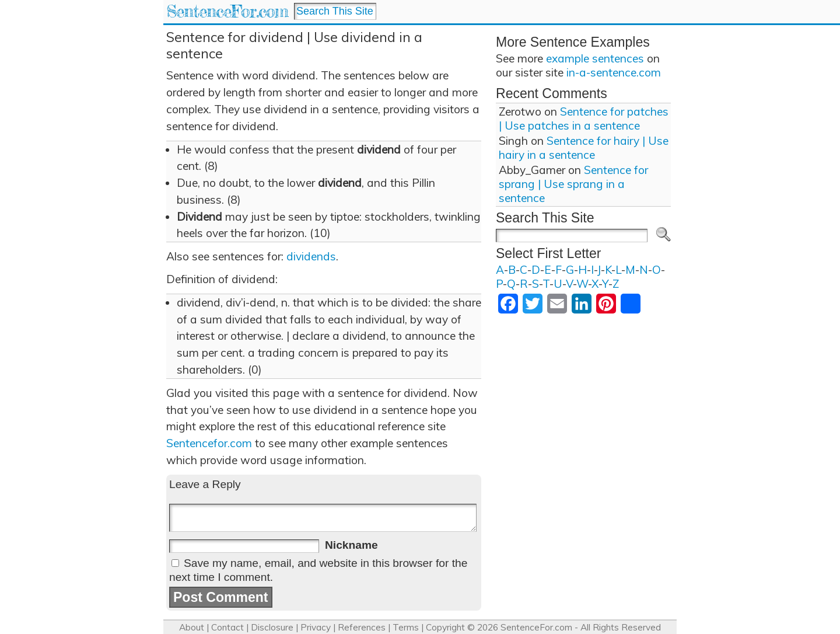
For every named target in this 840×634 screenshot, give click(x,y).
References (362, 627)
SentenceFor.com (227, 11)
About (192, 627)
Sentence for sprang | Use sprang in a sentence (573, 184)
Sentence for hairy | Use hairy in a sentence (584, 148)
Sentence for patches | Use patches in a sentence (584, 119)
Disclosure (272, 627)
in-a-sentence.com (614, 72)
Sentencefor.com (209, 443)
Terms (406, 627)
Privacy (316, 627)
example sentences (595, 58)
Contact (228, 627)
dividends (311, 256)
